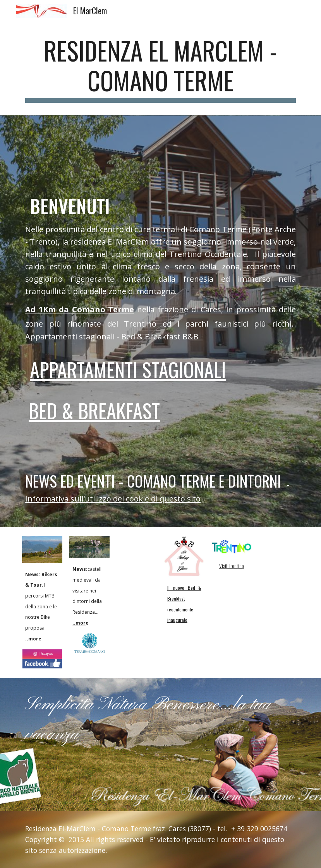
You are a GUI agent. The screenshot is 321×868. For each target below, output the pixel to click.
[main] (160, 69)
